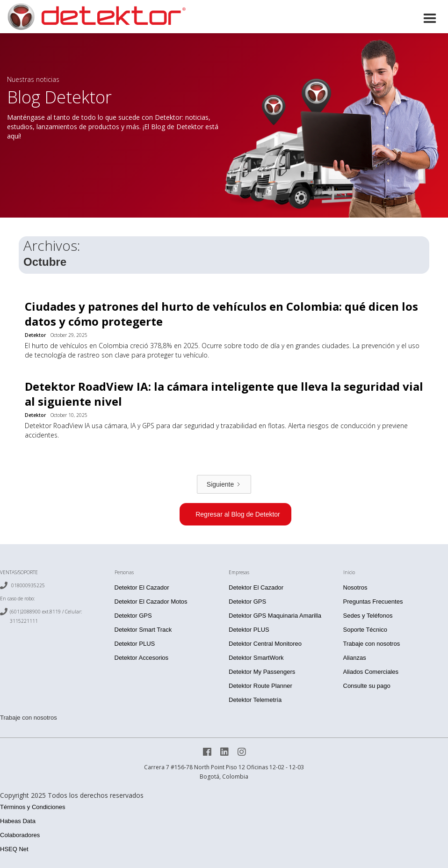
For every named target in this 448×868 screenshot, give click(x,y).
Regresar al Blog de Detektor (238, 514)
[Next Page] (224, 484)
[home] (96, 16)
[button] (430, 18)
